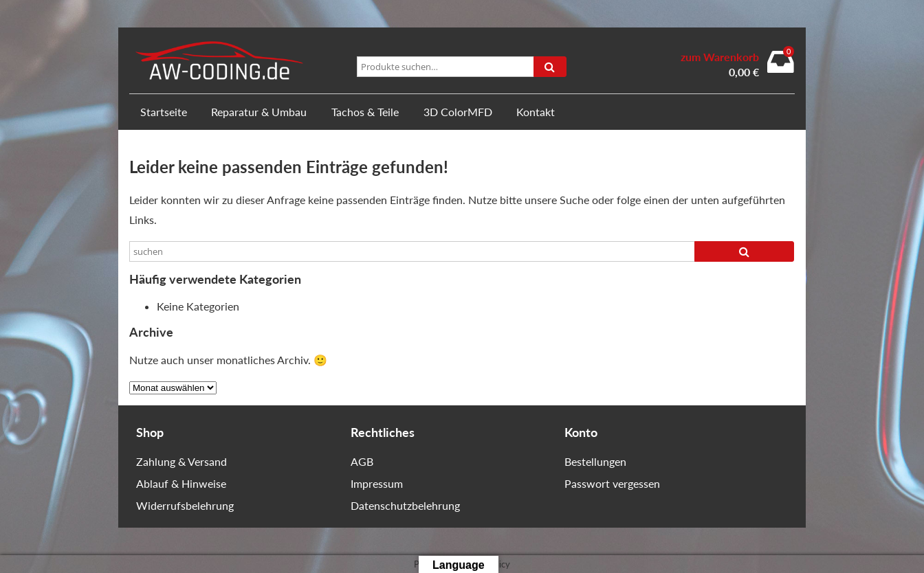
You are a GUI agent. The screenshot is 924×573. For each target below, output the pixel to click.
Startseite (164, 112)
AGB (362, 461)
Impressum (377, 483)
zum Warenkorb (720, 57)
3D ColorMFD (458, 112)
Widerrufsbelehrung (185, 505)
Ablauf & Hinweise (181, 483)
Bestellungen (595, 461)
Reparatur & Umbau (259, 112)
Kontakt (536, 112)
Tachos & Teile (365, 112)
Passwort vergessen (612, 483)
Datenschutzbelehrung (405, 505)
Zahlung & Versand (181, 461)
